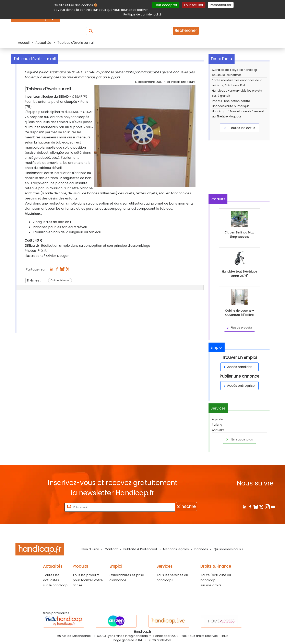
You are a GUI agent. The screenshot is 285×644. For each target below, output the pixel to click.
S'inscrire (186, 507)
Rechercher (186, 31)
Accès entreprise (238, 386)
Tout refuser (194, 5)
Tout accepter (166, 5)
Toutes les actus (239, 128)
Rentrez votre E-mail (47, 507)
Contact (111, 549)
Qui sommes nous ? (228, 549)
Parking (217, 425)
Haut (224, 636)
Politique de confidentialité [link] (142, 14)
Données (201, 549)
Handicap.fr (162, 636)
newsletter (96, 493)
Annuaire (218, 430)
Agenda (217, 419)
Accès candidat (237, 367)
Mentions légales (176, 549)
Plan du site (90, 549)
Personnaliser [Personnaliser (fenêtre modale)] (221, 5)
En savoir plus (239, 439)
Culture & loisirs (60, 280)
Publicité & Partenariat (140, 549)
